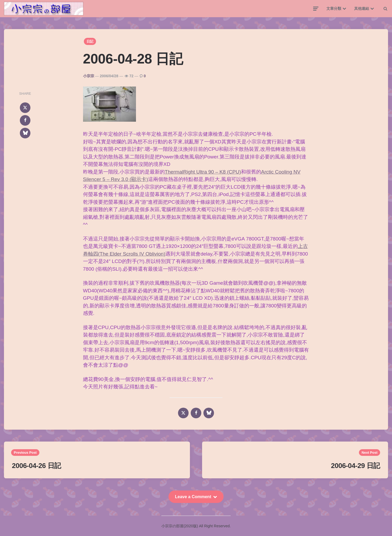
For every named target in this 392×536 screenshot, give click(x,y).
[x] (25, 108)
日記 (90, 41)
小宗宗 (89, 76)
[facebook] (25, 120)
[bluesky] (25, 133)
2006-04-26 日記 (37, 466)
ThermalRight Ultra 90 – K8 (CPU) (203, 172)
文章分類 (334, 8)
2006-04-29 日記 (355, 466)
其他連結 (362, 8)
